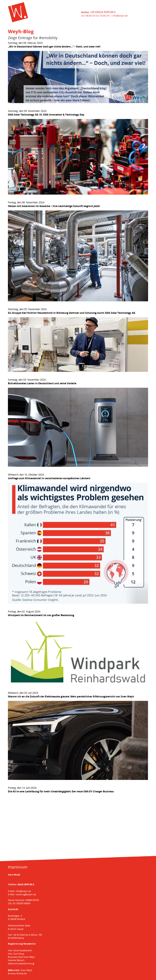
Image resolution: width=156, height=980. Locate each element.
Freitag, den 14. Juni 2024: (61, 790)
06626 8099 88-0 (26, 884)
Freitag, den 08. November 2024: (54, 204)
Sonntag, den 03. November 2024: (42, 382)
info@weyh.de (120, 16)
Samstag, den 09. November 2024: (46, 113)
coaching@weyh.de (26, 894)
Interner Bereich (16, 960)
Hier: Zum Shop (16, 954)
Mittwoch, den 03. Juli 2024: (71, 695)
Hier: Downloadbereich (20, 950)
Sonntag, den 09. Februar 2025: (54, 45)
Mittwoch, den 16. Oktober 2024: (49, 476)
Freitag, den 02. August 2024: (41, 613)
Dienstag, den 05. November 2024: (72, 311)
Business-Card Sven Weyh (21, 957)
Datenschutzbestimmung (21, 963)
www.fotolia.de (18, 973)
